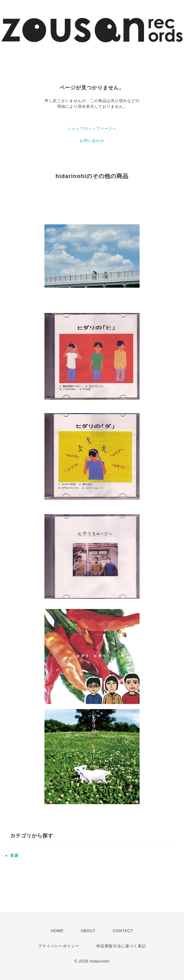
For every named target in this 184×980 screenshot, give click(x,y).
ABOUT (88, 931)
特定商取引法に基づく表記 (121, 946)
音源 (14, 855)
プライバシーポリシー (59, 946)
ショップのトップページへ (92, 129)
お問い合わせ (92, 141)
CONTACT (123, 931)
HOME (57, 931)
